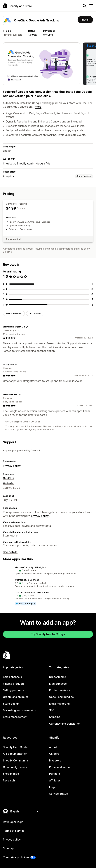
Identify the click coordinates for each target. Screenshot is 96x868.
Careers (54, 754)
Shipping (55, 717)
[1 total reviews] (92, 299)
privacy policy (40, 516)
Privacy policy (12, 466)
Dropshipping (58, 677)
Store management (15, 717)
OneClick (48, 35)
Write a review (14, 313)
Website (8, 483)
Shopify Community (15, 760)
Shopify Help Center (16, 747)
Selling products (13, 690)
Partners (55, 774)
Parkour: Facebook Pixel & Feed (32, 593)
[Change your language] (24, 811)
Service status (59, 794)
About (53, 747)
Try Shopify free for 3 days (48, 634)
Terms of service (14, 831)
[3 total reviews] (92, 305)
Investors (55, 760)
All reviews (35, 313)
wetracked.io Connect (27, 580)
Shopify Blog (11, 774)
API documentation (15, 754)
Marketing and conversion (19, 710)
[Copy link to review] (27, 327)
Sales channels (12, 677)
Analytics (9, 176)
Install (85, 20)
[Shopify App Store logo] (17, 6)
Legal (53, 787)
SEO (52, 710)
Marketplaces (58, 684)
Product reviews (60, 690)
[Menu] (91, 6)
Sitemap (8, 848)
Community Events (15, 767)
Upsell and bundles (61, 697)
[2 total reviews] (92, 284)
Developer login (13, 822)
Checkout (9, 163)
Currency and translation (65, 724)
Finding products (14, 684)
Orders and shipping (16, 697)
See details (10, 552)
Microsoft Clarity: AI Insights (30, 567)
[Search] (85, 6)
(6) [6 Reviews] (36, 35)
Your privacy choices (16, 857)
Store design (11, 704)
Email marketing (59, 704)
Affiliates (55, 780)
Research (9, 780)
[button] (48, 571)
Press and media (60, 767)
